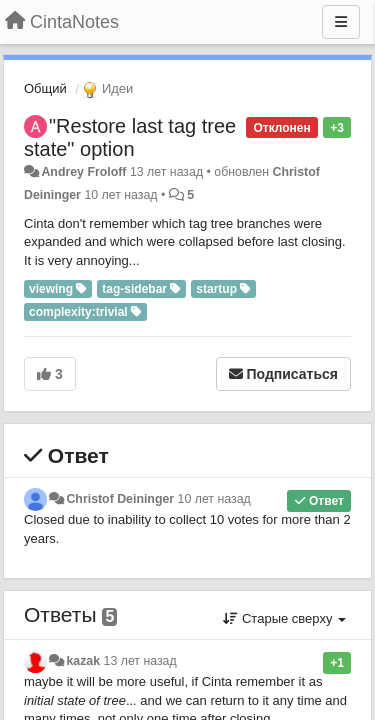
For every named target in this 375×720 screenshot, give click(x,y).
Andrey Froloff (83, 172)
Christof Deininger (120, 499)
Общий (45, 88)
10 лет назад (214, 499)
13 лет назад (140, 661)
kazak (83, 661)
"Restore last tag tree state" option (130, 137)
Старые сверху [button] (284, 618)
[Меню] (341, 22)
